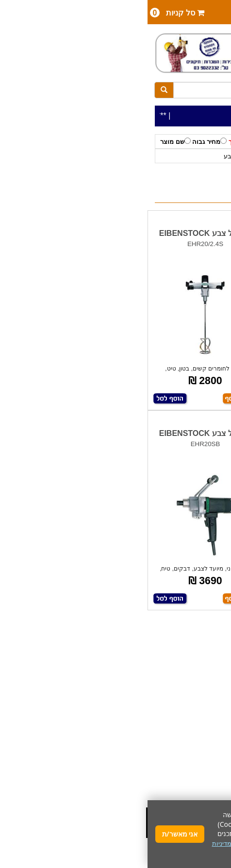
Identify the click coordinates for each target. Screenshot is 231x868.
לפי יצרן (174, 156)
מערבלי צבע (93, 156)
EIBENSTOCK (137, 156)
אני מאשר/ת (32, 834)
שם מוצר (28, 141)
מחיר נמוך (98, 141)
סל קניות (30, 13)
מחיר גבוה (62, 141)
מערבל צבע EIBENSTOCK (173, 233)
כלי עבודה (205, 156)
